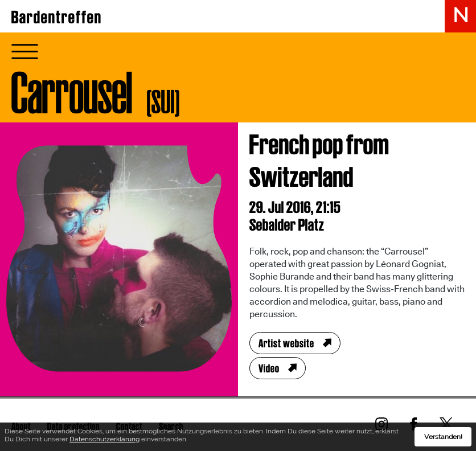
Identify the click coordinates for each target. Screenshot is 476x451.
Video (269, 368)
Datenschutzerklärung (104, 439)
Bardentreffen (57, 17)
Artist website (286, 343)
